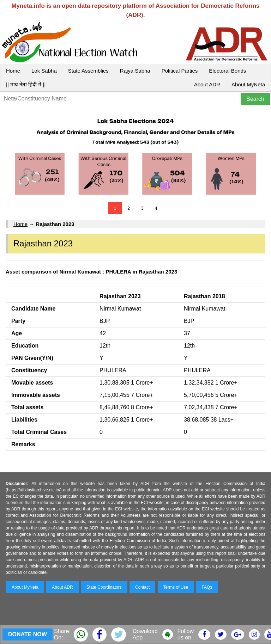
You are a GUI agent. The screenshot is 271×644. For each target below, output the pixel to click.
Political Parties (180, 71)
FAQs (207, 587)
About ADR (207, 84)
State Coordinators (104, 587)
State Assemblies (88, 71)
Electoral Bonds (227, 71)
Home (13, 71)
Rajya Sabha (135, 71)
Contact (142, 587)
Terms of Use (176, 587)
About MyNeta (248, 84)
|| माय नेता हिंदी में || (26, 84)
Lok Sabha (44, 71)
